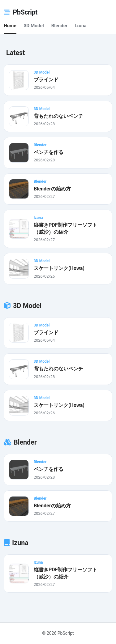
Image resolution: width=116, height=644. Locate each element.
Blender (60, 26)
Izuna (81, 26)
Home (10, 26)
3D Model (34, 26)
